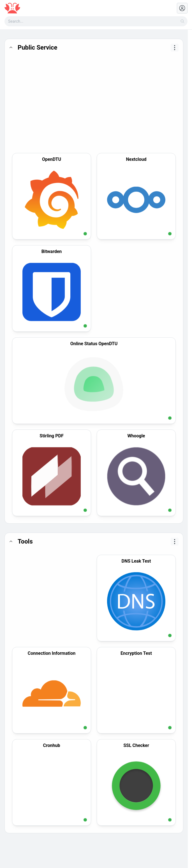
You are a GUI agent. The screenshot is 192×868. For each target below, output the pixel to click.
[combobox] (96, 21)
